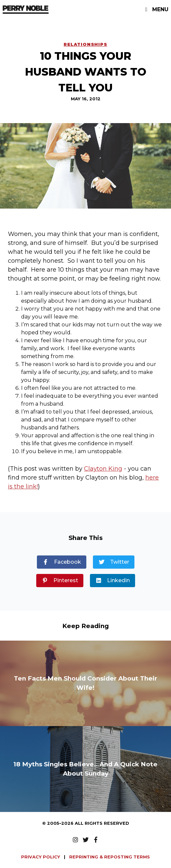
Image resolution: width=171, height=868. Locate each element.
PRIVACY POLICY (41, 857)
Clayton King (103, 469)
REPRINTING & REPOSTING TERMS (110, 857)
